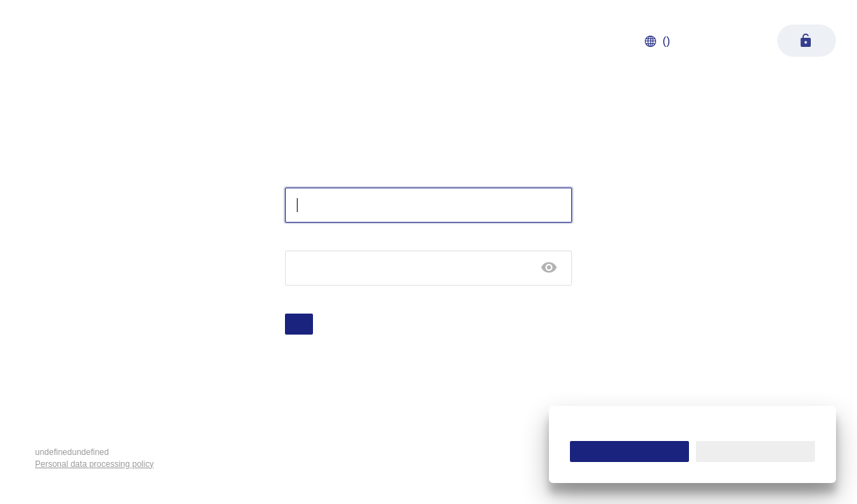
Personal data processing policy (94, 464)
